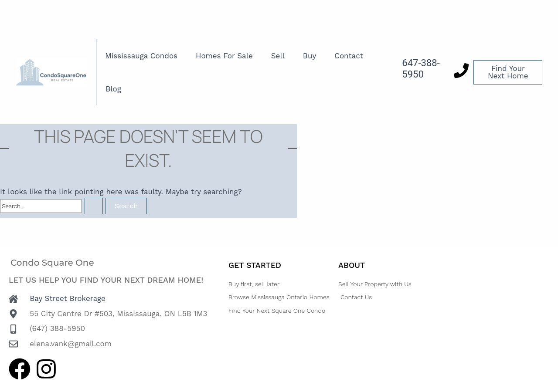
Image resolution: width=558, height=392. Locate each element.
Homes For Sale (224, 56)
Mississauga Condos (141, 56)
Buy (310, 56)
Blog (113, 89)
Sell (278, 56)
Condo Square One (52, 263)
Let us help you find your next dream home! (106, 280)
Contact (349, 56)
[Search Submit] (94, 206)
